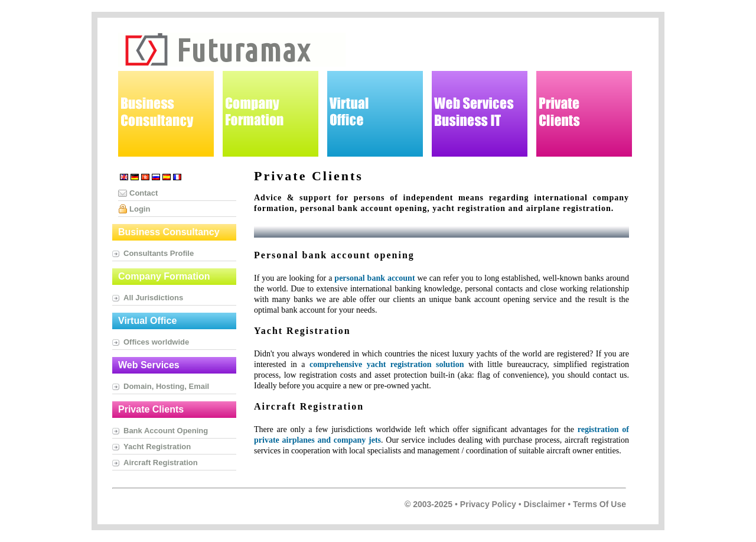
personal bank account (374, 278)
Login (140, 209)
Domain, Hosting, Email (166, 386)
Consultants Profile (159, 253)
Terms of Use (599, 504)
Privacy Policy (488, 504)
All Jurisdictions (153, 298)
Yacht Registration (157, 447)
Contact (144, 193)
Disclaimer (544, 504)
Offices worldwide (156, 342)
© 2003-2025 (428, 504)
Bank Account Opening (166, 431)
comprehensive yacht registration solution (387, 364)
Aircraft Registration (161, 463)
